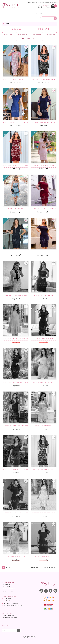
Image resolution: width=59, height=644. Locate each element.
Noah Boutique (42, 14)
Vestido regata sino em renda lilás (43, 513)
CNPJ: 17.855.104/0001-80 (29, 638)
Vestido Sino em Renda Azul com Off (43, 469)
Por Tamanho (29, 39)
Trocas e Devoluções (8, 615)
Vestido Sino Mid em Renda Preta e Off (43, 79)
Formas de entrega (7, 591)
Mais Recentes (36, 34)
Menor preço (9, 34)
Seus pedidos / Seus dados (9, 618)
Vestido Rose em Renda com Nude (43, 382)
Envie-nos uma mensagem (11, 603)
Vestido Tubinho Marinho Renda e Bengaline (16, 382)
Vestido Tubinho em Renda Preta (16, 252)
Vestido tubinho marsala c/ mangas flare (16, 513)
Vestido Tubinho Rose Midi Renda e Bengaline (16, 79)
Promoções (35, 14)
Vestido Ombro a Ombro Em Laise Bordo (43, 209)
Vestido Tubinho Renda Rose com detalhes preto (16, 295)
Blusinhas (28, 14)
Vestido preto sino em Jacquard (43, 339)
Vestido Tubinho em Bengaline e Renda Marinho (16, 122)
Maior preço (23, 34)
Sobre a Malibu (6, 584)
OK (19, 631)
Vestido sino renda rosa (43, 426)
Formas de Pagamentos (9, 589)
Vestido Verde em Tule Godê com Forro (16, 339)
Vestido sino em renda (16, 209)
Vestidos (4, 14)
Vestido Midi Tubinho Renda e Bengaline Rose (43, 166)
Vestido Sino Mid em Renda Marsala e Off (16, 166)
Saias (17, 14)
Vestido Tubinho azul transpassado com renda (16, 426)
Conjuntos (11, 14)
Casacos (21, 14)
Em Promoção (50, 34)
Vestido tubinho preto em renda (43, 295)
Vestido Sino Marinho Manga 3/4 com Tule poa (43, 122)
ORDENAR (16, 29)
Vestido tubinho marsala (43, 557)
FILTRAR (43, 29)
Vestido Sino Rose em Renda (16, 557)
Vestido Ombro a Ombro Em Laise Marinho (43, 252)
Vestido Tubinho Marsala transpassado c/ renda (16, 469)
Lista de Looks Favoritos (9, 620)
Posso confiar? (6, 586)
